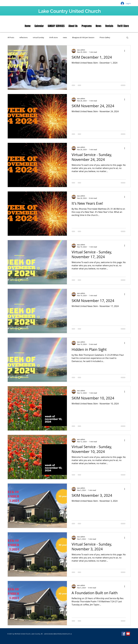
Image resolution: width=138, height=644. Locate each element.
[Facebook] (123, 634)
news (65, 37)
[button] (127, 38)
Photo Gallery (105, 37)
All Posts (11, 37)
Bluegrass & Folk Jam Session (83, 37)
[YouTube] (128, 634)
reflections (23, 37)
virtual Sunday (38, 37)
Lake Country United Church (70, 11)
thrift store (53, 37)
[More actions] (125, 51)
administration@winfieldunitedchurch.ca (58, 634)
